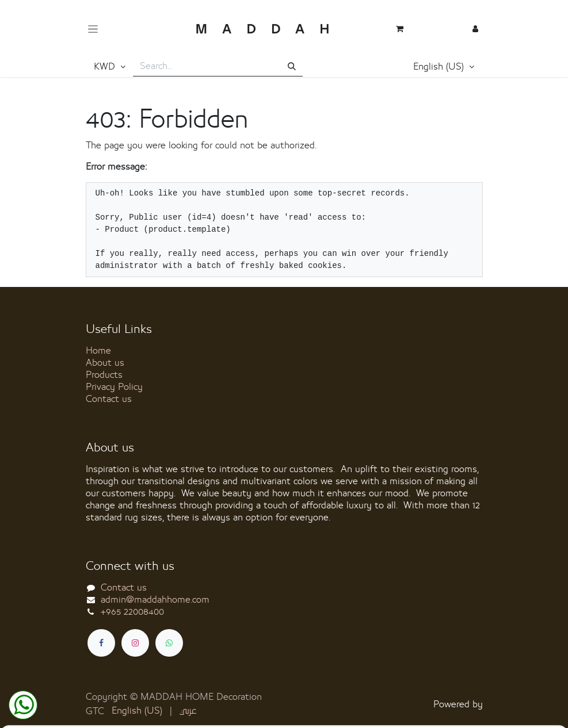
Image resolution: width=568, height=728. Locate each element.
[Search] (292, 67)
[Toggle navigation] (93, 29)
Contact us (109, 399)
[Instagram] (135, 643)
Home (98, 351)
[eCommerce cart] (400, 29)
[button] (444, 67)
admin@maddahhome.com (155, 600)
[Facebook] (101, 643)
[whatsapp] (169, 643)
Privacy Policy (114, 387)
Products (104, 375)
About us (105, 363)
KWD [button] (106, 67)
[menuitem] (137, 711)
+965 (132, 612)
